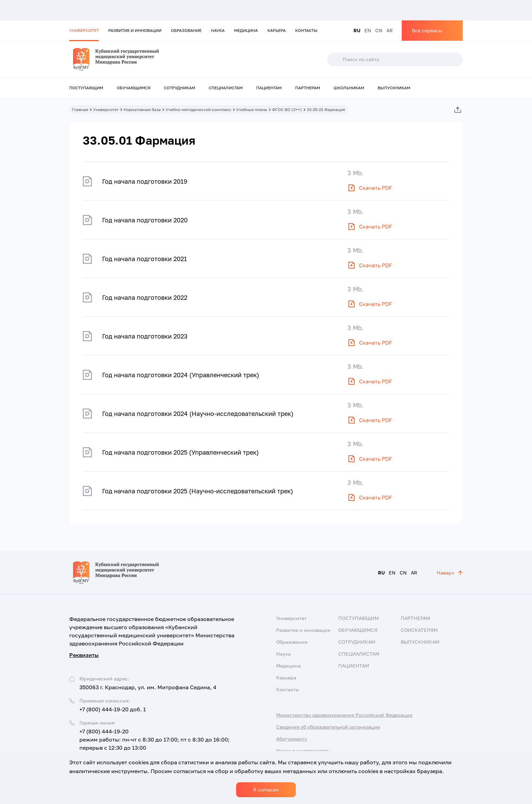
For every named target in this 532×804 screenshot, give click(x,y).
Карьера (277, 30)
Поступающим (86, 88)
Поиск (335, 59)
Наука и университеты (303, 751)
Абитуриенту (292, 739)
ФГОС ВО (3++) (287, 109)
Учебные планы (252, 109)
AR (390, 30)
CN (379, 30)
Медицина (246, 30)
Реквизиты (84, 655)
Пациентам (269, 88)
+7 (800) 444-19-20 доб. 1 (113, 709)
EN (368, 30)
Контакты (306, 30)
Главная (80, 109)
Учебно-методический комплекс (198, 109)
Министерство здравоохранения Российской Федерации (344, 715)
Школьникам (349, 88)
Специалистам (226, 88)
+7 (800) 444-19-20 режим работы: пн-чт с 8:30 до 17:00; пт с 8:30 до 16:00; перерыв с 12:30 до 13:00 (155, 739)
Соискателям (419, 630)
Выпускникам (394, 88)
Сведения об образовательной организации (328, 727)
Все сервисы (427, 30)
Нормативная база (142, 109)
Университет (84, 30)
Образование (186, 30)
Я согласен (266, 790)
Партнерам (308, 88)
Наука (218, 30)
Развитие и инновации (135, 30)
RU (357, 30)
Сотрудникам (179, 88)
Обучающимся (134, 88)
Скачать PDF (376, 188)
